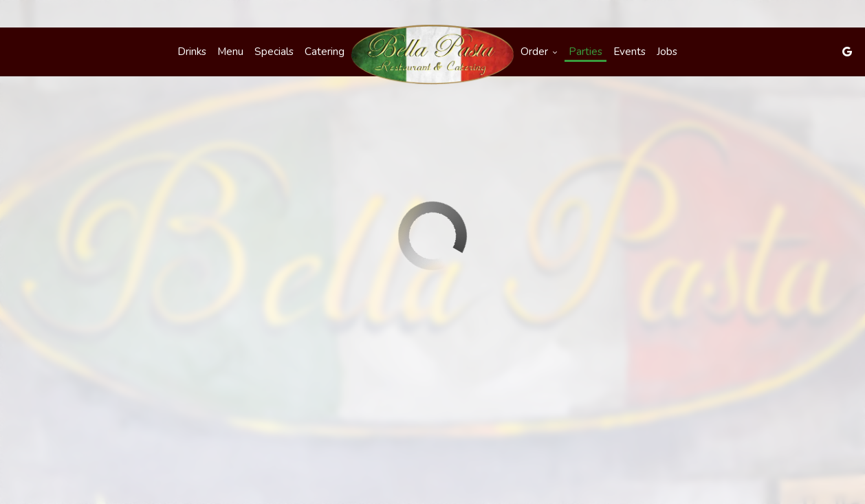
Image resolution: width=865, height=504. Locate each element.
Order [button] (539, 52)
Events (629, 52)
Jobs (667, 52)
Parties (585, 52)
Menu (230, 52)
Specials (274, 52)
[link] (432, 55)
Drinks (192, 52)
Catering (325, 52)
